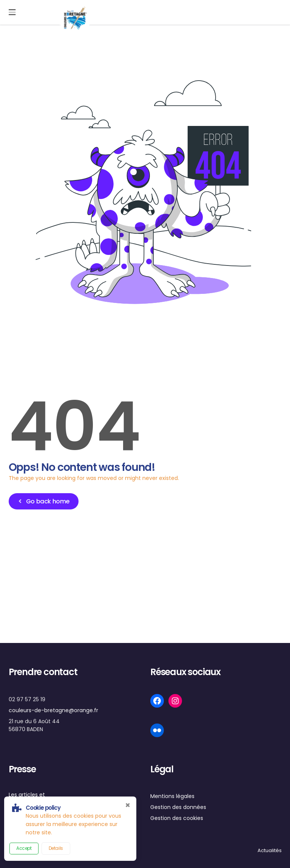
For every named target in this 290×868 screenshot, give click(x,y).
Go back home (43, 501)
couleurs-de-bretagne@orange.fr (53, 710)
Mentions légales (172, 796)
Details (56, 848)
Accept (24, 848)
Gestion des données (178, 807)
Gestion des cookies (177, 818)
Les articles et (27, 795)
